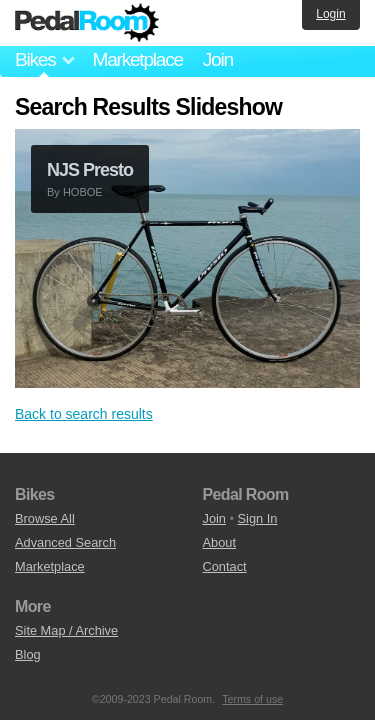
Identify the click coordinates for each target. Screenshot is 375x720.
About (219, 542)
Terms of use (252, 699)
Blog (28, 654)
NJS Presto (90, 170)
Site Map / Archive (66, 630)
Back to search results (84, 414)
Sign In (258, 518)
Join (218, 59)
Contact (225, 566)
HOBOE (83, 192)
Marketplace (137, 59)
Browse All (45, 518)
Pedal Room (87, 23)
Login (330, 14)
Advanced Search (65, 542)
